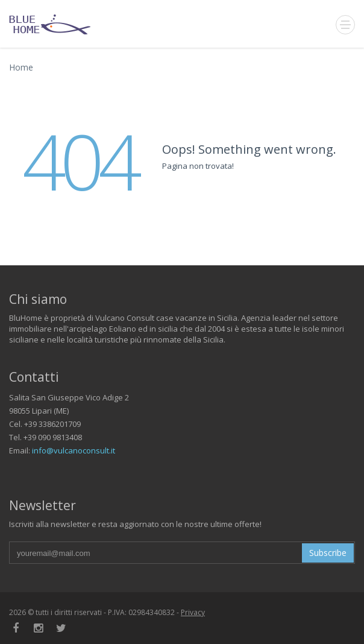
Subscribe (328, 553)
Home (21, 67)
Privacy (193, 612)
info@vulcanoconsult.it (74, 450)
